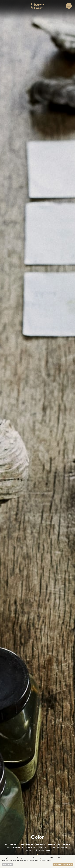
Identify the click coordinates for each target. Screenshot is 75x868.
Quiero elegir (68, 865)
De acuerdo (57, 865)
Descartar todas (7, 865)
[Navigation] (69, 6)
